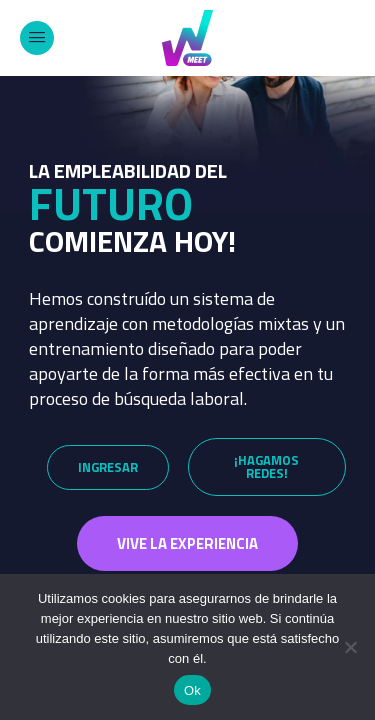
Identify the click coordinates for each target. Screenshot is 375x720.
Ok (192, 690)
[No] (350, 647)
